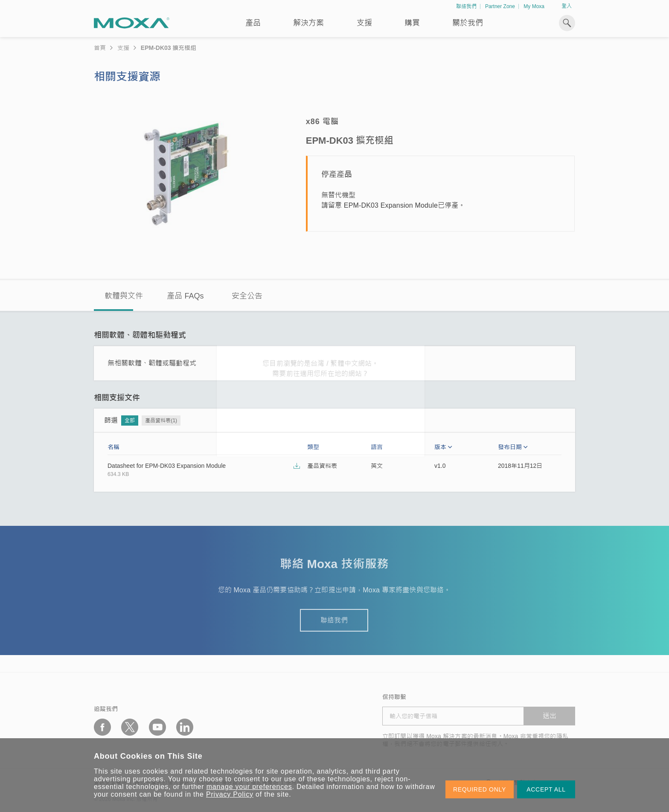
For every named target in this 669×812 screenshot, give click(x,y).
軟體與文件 (124, 296)
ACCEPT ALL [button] (546, 789)
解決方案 (308, 23)
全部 (130, 420)
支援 (364, 23)
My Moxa (534, 6)
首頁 (100, 48)
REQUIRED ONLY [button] (480, 789)
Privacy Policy (230, 794)
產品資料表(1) (161, 420)
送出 (550, 716)
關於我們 (468, 23)
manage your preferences (249, 787)
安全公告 (247, 296)
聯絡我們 (466, 6)
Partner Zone (500, 6)
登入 (567, 6)
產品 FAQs (185, 296)
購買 (412, 23)
